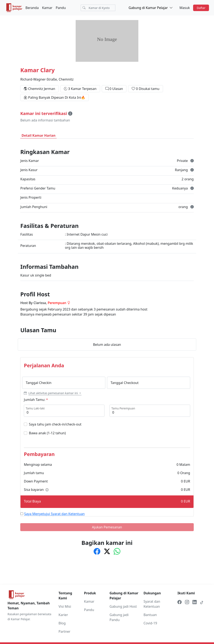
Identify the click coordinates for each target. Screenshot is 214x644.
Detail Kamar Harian (38, 135)
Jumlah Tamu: (34, 400)
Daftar (201, 8)
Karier (63, 615)
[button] (53, 393)
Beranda (32, 8)
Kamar (47, 8)
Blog (62, 623)
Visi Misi (65, 606)
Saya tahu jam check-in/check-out (55, 424)
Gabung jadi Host (123, 606)
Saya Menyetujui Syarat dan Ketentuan (55, 514)
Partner (64, 631)
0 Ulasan (116, 89)
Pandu (61, 8)
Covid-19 (150, 623)
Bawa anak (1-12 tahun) (47, 433)
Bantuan (150, 615)
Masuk (185, 8)
